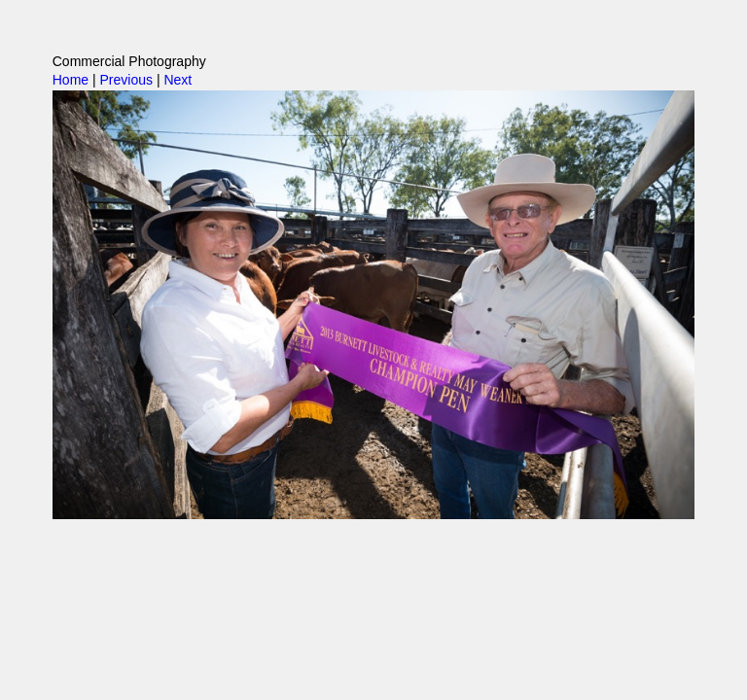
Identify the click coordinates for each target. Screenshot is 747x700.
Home (71, 80)
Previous (126, 80)
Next (178, 80)
